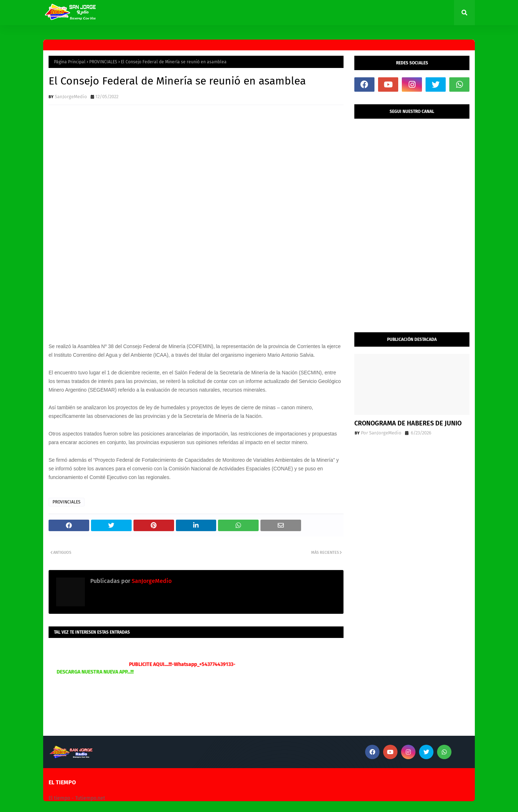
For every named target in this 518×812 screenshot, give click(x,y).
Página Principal (70, 62)
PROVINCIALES (103, 62)
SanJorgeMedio (71, 97)
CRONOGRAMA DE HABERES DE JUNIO (408, 423)
